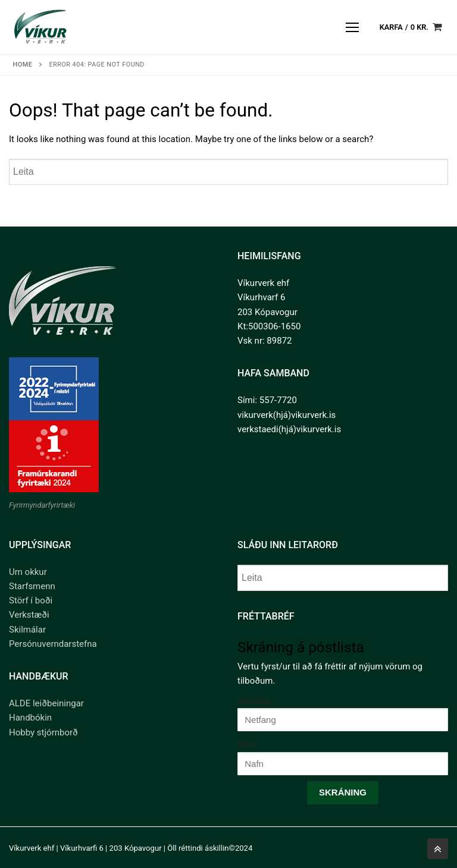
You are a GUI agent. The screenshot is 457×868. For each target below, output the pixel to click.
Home (23, 65)
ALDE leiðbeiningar (46, 703)
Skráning (343, 792)
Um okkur (28, 572)
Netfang (253, 701)
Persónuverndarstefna (53, 644)
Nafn (247, 744)
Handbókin (30, 718)
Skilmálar (27, 630)
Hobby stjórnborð (43, 732)
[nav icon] (353, 27)
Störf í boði (31, 600)
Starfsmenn (32, 586)
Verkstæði (29, 615)
